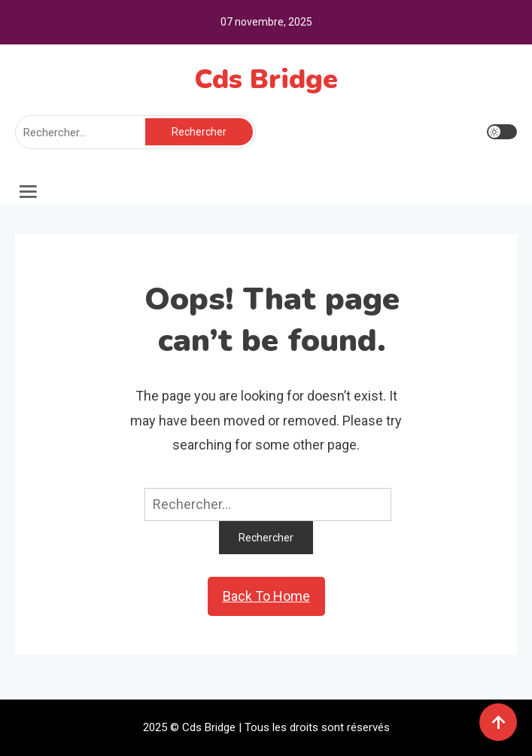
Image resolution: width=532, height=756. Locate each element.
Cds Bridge (266, 79)
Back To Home (266, 596)
